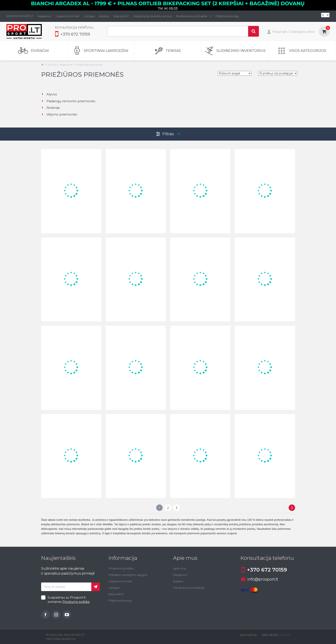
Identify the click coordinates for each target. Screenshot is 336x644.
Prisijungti (277, 32)
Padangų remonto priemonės (68, 101)
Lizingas (89, 16)
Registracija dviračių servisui (153, 16)
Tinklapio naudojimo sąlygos (128, 575)
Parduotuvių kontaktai (194, 16)
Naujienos (44, 16)
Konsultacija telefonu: (74, 27)
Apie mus (180, 568)
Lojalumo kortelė (67, 16)
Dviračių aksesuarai (60, 65)
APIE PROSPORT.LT (20, 16)
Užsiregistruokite (302, 32)
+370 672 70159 (72, 34)
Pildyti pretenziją (227, 16)
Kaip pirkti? (121, 16)
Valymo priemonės (59, 114)
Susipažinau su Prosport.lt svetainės (69, 600)
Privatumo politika (76, 602)
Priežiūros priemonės (89, 65)
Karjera (104, 16)
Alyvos (49, 94)
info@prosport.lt (259, 579)
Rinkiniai (50, 108)
